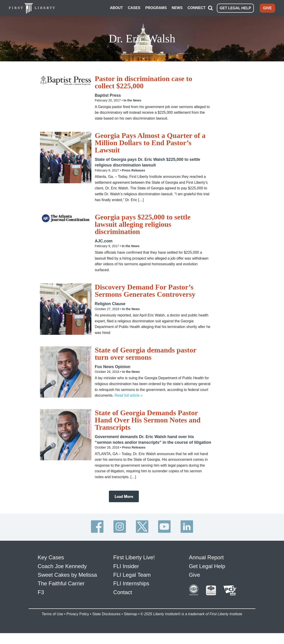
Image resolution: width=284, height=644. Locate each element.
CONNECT (197, 8)
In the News (132, 100)
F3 (41, 592)
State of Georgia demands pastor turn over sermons (146, 353)
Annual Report (206, 557)
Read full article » (129, 395)
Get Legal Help (207, 566)
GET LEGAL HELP (235, 8)
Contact (123, 592)
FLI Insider (126, 566)
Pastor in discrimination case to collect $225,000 (144, 82)
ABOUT (116, 8)
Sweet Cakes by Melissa (67, 574)
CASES (134, 8)
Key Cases (51, 557)
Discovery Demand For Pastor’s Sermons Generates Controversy (145, 290)
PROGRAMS (156, 8)
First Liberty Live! (134, 557)
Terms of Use (52, 613)
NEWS (177, 8)
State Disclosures (106, 613)
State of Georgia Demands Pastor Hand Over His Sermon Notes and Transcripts (148, 419)
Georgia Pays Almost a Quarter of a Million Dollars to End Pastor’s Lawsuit (150, 142)
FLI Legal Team (132, 574)
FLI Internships (131, 583)
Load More (124, 496)
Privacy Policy (78, 613)
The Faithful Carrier (61, 583)
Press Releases (133, 170)
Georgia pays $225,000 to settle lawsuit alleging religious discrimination (143, 224)
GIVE (267, 8)
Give (195, 574)
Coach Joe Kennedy (62, 566)
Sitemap (131, 613)
